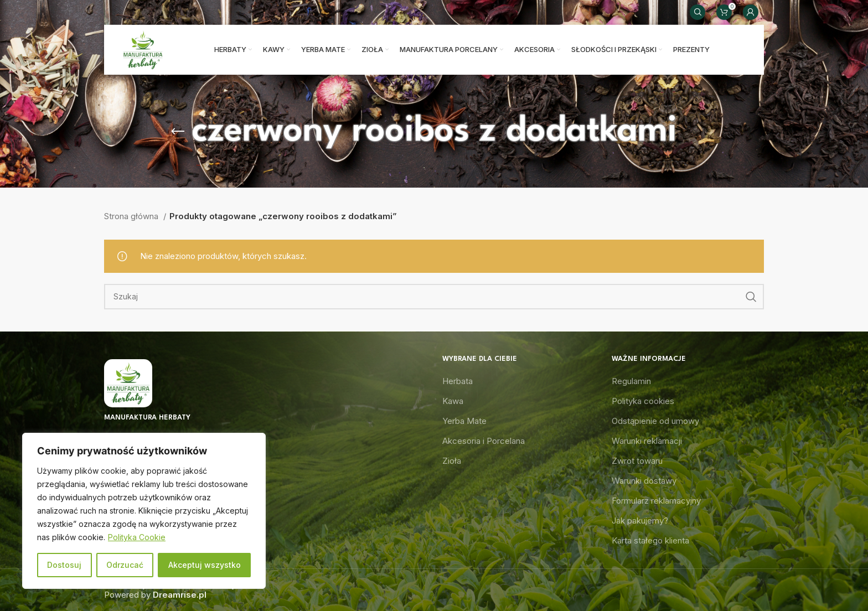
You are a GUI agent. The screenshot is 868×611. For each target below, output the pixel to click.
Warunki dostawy (644, 481)
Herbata (458, 381)
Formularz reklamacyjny (656, 501)
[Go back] (178, 132)
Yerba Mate (464, 421)
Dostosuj (64, 565)
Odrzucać (125, 565)
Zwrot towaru (637, 461)
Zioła (452, 461)
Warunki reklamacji (647, 441)
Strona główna (132, 216)
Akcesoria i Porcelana (484, 441)
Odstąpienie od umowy (655, 421)
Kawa (453, 401)
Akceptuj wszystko (205, 565)
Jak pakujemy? (640, 521)
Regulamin (631, 381)
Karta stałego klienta (650, 540)
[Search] (697, 12)
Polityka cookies (643, 401)
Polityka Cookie (137, 537)
